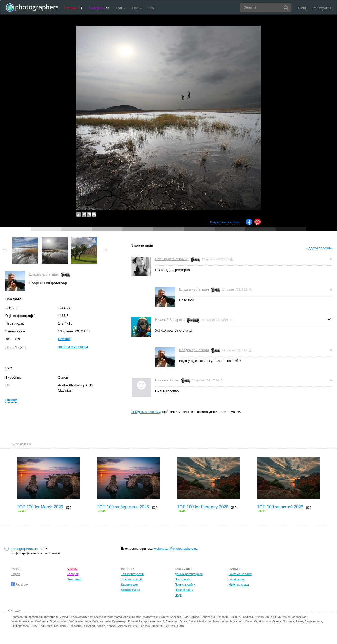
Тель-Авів (46, 626)
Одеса (277, 621)
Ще (137, 8)
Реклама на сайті (240, 574)
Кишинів (105, 621)
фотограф (51, 617)
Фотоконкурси (130, 590)
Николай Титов (167, 380)
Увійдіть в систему (146, 412)
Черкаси (145, 626)
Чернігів (157, 626)
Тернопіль (60, 626)
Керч (88, 621)
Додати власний (319, 248)
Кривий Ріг (135, 621)
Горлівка (247, 617)
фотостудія (150, 617)
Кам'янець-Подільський (51, 621)
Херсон (111, 626)
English (15, 574)
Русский (16, 569)
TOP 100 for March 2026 (40, 507)
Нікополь (265, 621)
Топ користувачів (132, 574)
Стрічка (73, 8)
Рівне (299, 621)
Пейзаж (64, 339)
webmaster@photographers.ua (176, 549)
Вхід (302, 8)
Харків (101, 626)
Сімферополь (20, 626)
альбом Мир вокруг (73, 347)
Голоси (11, 400)
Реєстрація (322, 8)
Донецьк (271, 617)
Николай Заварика (170, 320)
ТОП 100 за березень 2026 (123, 507)
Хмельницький (128, 626)
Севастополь (313, 621)
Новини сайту (184, 590)
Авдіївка (176, 617)
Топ (120, 8)
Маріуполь (204, 621)
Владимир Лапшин (44, 274)
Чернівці (170, 626)
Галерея (99, 8)
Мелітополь (221, 621)
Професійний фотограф (27, 617)
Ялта (180, 626)
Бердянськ (208, 617)
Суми (34, 626)
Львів (192, 621)
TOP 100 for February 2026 (203, 507)
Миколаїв (251, 621)
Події (178, 595)
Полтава (288, 621)
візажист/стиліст (81, 617)
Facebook (19, 584)
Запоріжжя (299, 617)
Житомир (284, 617)
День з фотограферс (189, 574)
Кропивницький (154, 621)
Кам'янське (75, 621)
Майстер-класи (239, 584)
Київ (95, 621)
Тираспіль (75, 626)
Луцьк (183, 621)
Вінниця (235, 617)
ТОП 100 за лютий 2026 (280, 507)
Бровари (222, 617)
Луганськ (172, 621)
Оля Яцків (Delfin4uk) (172, 259)
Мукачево (237, 621)
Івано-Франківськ (22, 621)
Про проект (182, 579)
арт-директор (132, 617)
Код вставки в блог (225, 222)
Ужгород (89, 626)
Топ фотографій (132, 579)
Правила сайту (185, 584)
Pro (151, 8)
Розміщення (237, 579)
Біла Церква (191, 617)
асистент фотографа (108, 617)
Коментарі (74, 579)
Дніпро (259, 617)
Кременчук (119, 621)
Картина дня (129, 584)
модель (65, 617)
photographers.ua (24, 549)
